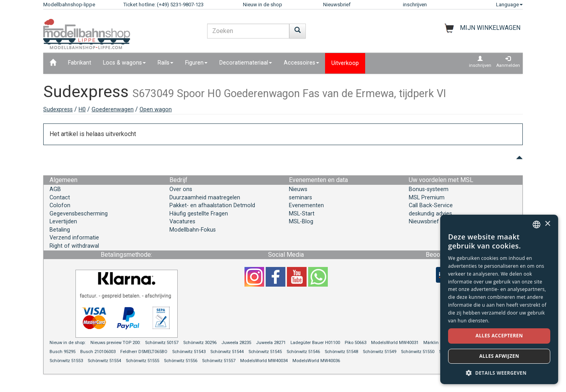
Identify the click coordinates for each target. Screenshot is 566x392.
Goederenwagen (113, 110)
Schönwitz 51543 (189, 352)
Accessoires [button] (301, 63)
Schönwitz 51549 (379, 352)
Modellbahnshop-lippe (69, 5)
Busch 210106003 (98, 352)
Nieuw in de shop (263, 5)
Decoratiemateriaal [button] (246, 63)
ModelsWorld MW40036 (316, 361)
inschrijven (415, 5)
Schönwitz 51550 (418, 352)
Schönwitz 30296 (200, 343)
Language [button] (509, 5)
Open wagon (156, 110)
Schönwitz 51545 (265, 352)
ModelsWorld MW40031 (395, 343)
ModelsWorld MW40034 (264, 361)
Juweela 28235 (236, 343)
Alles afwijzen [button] (499, 356)
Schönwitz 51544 (227, 352)
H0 (82, 110)
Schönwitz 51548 (341, 352)
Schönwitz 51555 (142, 361)
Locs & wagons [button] (124, 63)
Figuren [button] (196, 63)
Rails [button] (165, 63)
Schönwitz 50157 (162, 343)
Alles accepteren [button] (499, 336)
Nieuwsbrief (337, 5)
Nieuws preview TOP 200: (116, 343)
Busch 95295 (62, 352)
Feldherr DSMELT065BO (144, 352)
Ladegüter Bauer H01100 (315, 343)
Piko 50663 (356, 343)
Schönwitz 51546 (303, 352)
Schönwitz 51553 (66, 361)
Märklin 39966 (437, 343)
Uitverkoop (345, 63)
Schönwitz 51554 (104, 361)
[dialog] (499, 299)
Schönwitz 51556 (181, 361)
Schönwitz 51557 (219, 361)
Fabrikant (80, 63)
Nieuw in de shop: (68, 343)
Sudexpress (58, 110)
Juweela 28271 (271, 343)
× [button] (547, 224)
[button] (499, 373)
